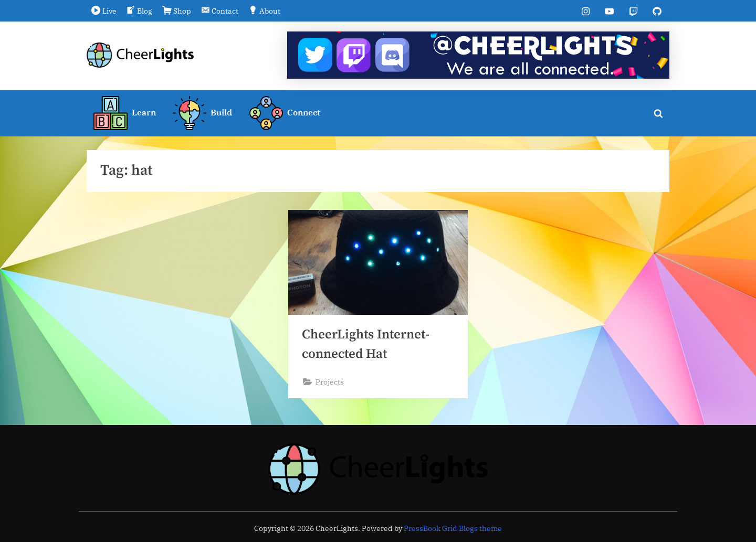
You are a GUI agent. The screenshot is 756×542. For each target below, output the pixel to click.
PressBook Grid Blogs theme (453, 528)
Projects (330, 382)
